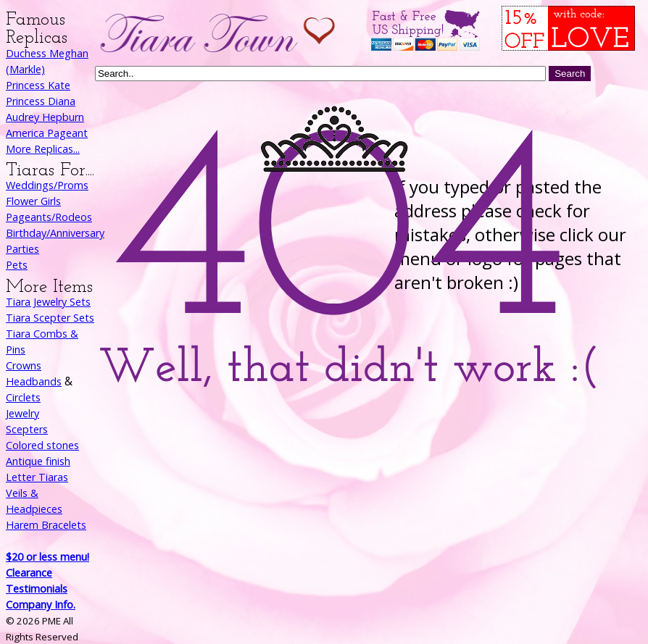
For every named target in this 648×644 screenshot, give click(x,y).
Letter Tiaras (37, 477)
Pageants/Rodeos (49, 217)
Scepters (27, 429)
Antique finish (38, 461)
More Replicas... (43, 149)
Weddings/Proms (47, 185)
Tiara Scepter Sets (50, 318)
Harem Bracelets (46, 525)
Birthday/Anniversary (55, 233)
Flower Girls (33, 201)
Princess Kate (38, 85)
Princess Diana (41, 101)
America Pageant (47, 133)
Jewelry (22, 413)
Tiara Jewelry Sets (48, 302)
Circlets (23, 397)
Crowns (24, 365)
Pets (17, 265)
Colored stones (42, 445)
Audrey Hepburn (45, 117)
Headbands (34, 381)
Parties (22, 249)
